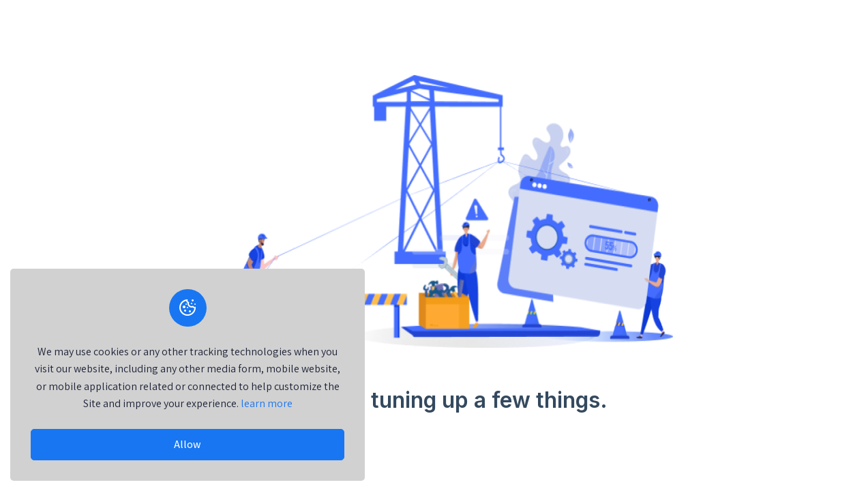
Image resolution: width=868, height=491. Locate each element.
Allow (188, 444)
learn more (267, 403)
